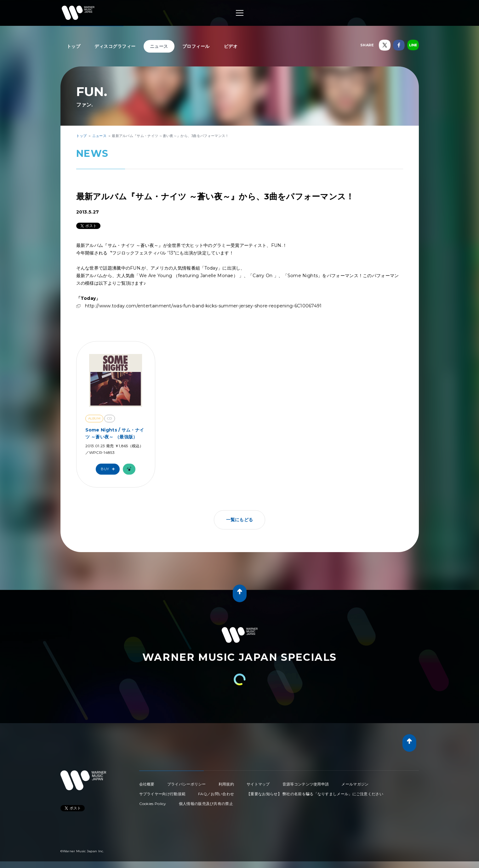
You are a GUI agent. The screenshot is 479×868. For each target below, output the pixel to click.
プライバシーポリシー (187, 784)
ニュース (159, 46)
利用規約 (226, 784)
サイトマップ (258, 784)
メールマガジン (355, 784)
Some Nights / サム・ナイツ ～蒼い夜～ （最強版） (115, 433)
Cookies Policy (153, 804)
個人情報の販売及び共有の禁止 (206, 804)
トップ (74, 46)
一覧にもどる (240, 520)
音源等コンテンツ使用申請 (306, 784)
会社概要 (147, 784)
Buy (109, 469)
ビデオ (231, 46)
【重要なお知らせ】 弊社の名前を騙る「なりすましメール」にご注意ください (315, 794)
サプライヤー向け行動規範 (163, 794)
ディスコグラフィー (115, 46)
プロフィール (196, 46)
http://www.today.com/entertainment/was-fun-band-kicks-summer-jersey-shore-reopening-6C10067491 (203, 306)
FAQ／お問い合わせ (216, 794)
